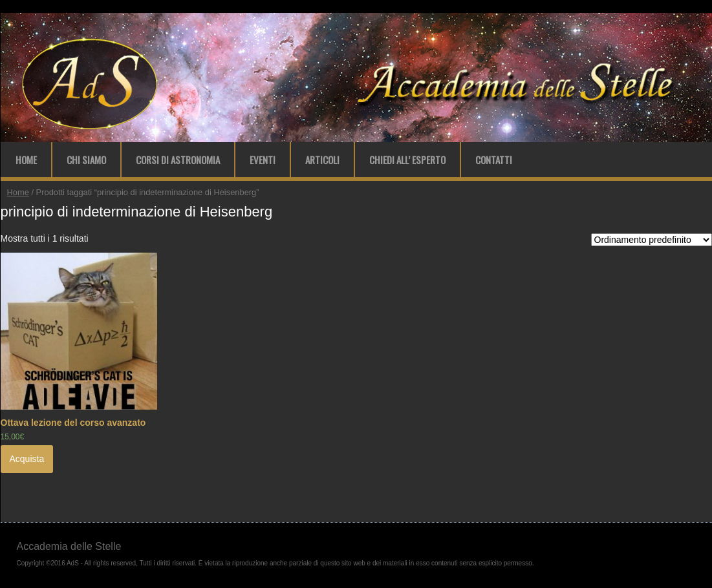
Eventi (263, 160)
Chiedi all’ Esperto (407, 160)
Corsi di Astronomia (178, 160)
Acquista (27, 459)
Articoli (322, 160)
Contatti (494, 160)
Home (26, 160)
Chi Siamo (86, 160)
